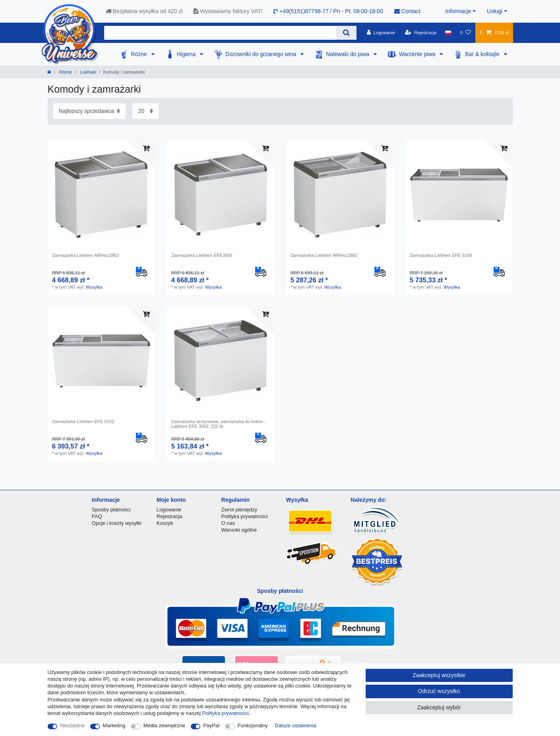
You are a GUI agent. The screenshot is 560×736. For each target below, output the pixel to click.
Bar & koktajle (483, 54)
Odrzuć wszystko (439, 691)
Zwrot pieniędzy (239, 510)
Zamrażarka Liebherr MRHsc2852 (86, 255)
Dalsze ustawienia (296, 725)
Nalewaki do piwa (348, 54)
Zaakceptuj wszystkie (439, 675)
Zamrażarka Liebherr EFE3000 (202, 255)
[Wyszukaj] (346, 33)
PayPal (211, 725)
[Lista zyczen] (465, 33)
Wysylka (94, 287)
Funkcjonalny (253, 725)
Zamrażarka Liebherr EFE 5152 (83, 421)
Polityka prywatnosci (226, 713)
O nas (228, 523)
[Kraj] (448, 33)
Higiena (187, 54)
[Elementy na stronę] (145, 111)
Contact (407, 11)
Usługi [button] (495, 11)
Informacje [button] (458, 11)
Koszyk (165, 523)
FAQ (97, 516)
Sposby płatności (111, 510)
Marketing (114, 725)
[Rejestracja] (421, 33)
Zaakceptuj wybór (439, 707)
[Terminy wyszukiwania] (220, 33)
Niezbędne (72, 725)
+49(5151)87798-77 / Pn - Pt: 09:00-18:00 (328, 11)
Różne (140, 54)
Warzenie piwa (418, 54)
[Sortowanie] (89, 111)
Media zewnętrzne (164, 725)
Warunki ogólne (239, 530)
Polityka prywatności (245, 516)
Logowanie (169, 510)
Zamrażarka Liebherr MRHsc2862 (324, 255)
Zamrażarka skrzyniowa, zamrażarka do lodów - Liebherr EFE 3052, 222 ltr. (219, 424)
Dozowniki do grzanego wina (262, 54)
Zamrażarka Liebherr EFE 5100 (441, 255)
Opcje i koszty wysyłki (117, 523)
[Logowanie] (381, 33)
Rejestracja (170, 516)
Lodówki (87, 72)
